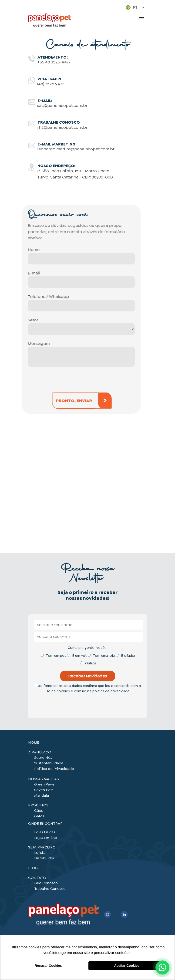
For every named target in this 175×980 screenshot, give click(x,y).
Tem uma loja (104, 656)
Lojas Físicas (45, 832)
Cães (39, 810)
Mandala (42, 795)
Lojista (40, 853)
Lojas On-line (46, 838)
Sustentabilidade (49, 763)
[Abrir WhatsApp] (162, 967)
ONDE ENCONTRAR (45, 823)
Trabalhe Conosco (50, 889)
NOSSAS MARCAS (44, 779)
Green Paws (44, 784)
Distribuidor (44, 858)
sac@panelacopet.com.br (62, 106)
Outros (91, 663)
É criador (128, 656)
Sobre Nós (43, 757)
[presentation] (68, 705)
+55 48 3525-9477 (54, 62)
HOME (34, 742)
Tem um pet (56, 656)
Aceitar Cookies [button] (127, 966)
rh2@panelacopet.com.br (62, 127)
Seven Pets (44, 790)
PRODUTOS (38, 805)
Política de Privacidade (54, 769)
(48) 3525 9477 (50, 84)
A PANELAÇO (40, 752)
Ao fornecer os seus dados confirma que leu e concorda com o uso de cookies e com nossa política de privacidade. (87, 688)
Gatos (39, 816)
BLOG (33, 868)
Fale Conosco (46, 883)
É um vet (79, 656)
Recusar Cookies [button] (48, 966)
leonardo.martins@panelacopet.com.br (76, 149)
